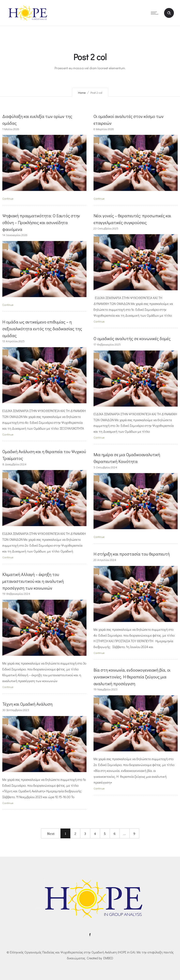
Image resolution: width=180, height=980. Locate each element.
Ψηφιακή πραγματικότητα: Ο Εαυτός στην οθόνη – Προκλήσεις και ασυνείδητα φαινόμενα (41, 222)
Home (82, 92)
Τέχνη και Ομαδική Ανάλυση (27, 704)
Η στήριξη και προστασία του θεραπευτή (132, 554)
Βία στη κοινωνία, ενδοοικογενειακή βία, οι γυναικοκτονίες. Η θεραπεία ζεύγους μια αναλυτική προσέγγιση (132, 677)
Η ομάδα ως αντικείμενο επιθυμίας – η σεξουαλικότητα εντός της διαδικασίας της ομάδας (42, 329)
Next (51, 834)
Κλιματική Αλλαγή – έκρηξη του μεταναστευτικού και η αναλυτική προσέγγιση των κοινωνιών (33, 581)
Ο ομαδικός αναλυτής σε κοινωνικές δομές (132, 338)
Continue (8, 198)
